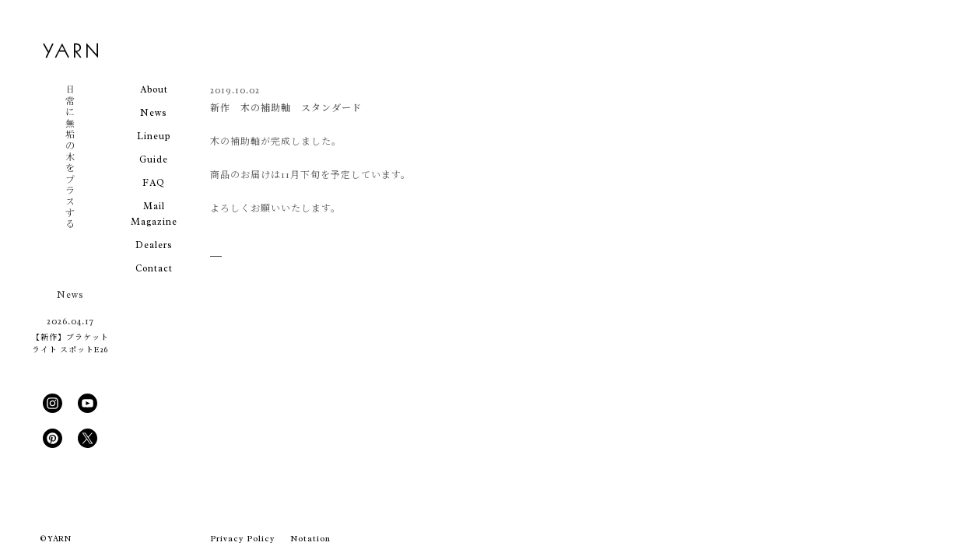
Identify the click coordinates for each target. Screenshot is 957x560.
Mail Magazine (154, 214)
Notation (310, 538)
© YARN (56, 539)
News (154, 113)
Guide (154, 159)
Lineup (154, 136)
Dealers (154, 245)
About (154, 89)
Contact (154, 268)
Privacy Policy (242, 538)
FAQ (154, 183)
